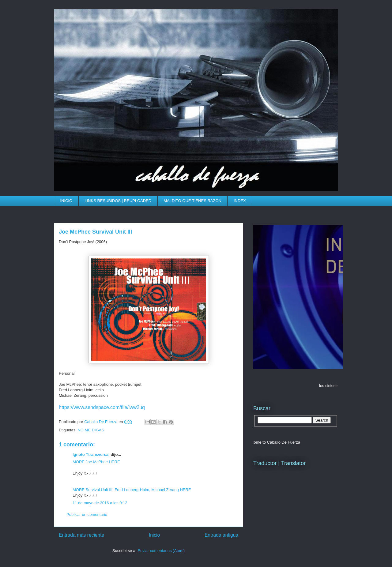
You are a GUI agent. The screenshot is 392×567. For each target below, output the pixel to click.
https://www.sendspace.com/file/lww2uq (102, 407)
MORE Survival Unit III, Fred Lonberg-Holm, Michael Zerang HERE (132, 490)
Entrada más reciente (81, 535)
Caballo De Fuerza (101, 422)
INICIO (66, 201)
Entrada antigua (221, 535)
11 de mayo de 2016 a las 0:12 (100, 503)
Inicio (154, 535)
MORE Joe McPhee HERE (96, 462)
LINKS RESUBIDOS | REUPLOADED (118, 201)
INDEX (240, 201)
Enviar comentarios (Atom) (161, 551)
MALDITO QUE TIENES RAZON (192, 201)
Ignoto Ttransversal (91, 454)
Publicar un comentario (87, 514)
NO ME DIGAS (91, 430)
